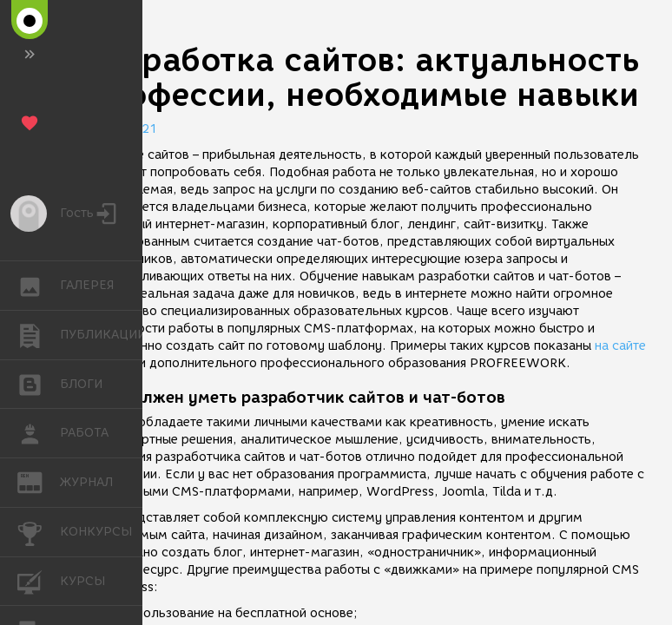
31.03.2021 (122, 129)
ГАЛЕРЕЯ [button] (39, 286)
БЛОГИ (39, 383)
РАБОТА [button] (39, 433)
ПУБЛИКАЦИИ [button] (39, 335)
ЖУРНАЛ (39, 481)
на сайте (620, 346)
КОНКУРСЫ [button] (39, 532)
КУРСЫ (39, 580)
